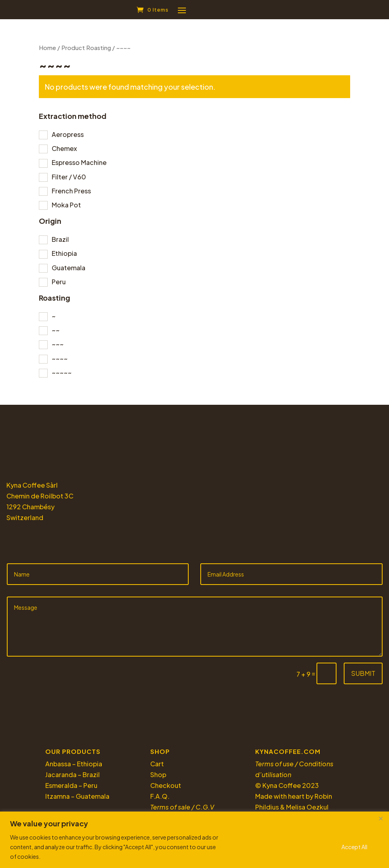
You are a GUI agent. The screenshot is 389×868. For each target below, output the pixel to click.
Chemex (64, 152)
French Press (71, 194)
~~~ (58, 347)
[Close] (381, 818)
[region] (194, 840)
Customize (249, 847)
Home (47, 51)
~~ (56, 333)
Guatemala (69, 271)
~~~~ (60, 362)
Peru (59, 285)
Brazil (60, 242)
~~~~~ (62, 376)
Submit (363, 676)
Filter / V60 (69, 180)
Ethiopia (64, 256)
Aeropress (68, 138)
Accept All (354, 847)
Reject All (303, 847)
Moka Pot (66, 208)
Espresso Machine (79, 166)
